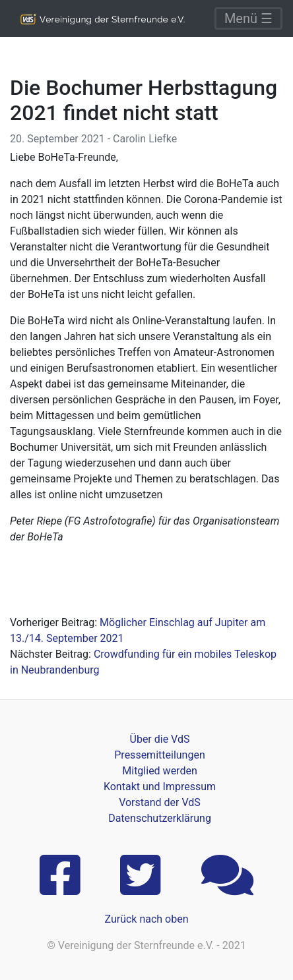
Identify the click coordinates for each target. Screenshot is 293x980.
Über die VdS (160, 739)
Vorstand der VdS (160, 802)
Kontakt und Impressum (160, 787)
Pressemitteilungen (159, 755)
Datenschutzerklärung (160, 818)
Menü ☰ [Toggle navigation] (248, 18)
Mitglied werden (159, 771)
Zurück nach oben (146, 919)
